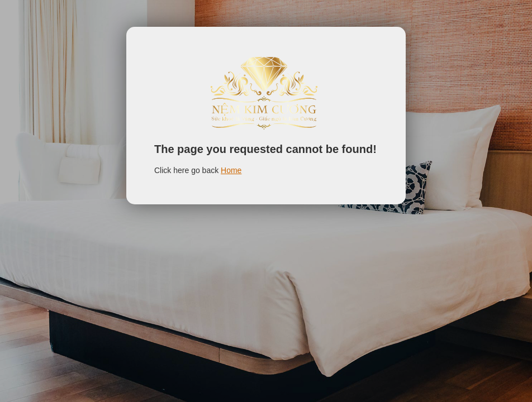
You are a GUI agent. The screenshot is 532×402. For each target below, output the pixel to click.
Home (231, 170)
